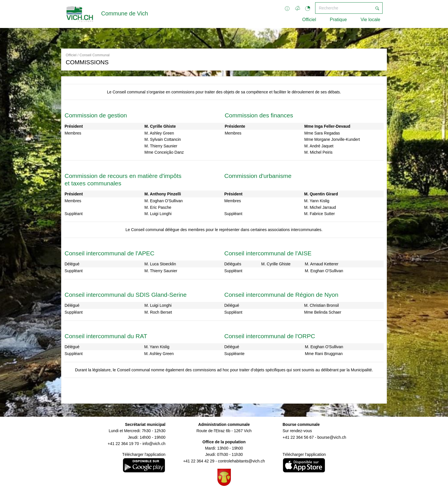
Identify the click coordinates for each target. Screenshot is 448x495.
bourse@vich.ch (332, 437)
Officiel (309, 20)
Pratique (338, 20)
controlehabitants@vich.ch (241, 461)
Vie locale (370, 20)
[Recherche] (344, 8)
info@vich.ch (154, 444)
